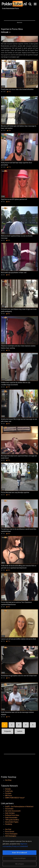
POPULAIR (5, 32)
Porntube (8, 793)
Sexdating (9, 824)
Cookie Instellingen (20, 858)
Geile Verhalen (10, 813)
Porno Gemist (10, 832)
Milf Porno (9, 796)
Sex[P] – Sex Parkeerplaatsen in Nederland (19, 807)
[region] (19, 852)
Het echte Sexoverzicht (13, 811)
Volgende (7, 731)
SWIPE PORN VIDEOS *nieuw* (15, 798)
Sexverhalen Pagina (12, 822)
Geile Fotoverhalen (11, 818)
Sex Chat (8, 829)
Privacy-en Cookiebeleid (20, 846)
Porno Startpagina (11, 834)
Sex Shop (8, 780)
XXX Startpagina (11, 836)
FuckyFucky (9, 791)
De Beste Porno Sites (12, 815)
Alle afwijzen (20, 864)
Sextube (8, 789)
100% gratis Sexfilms (12, 820)
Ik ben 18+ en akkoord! (20, 853)
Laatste (20, 731)
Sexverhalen (9, 809)
